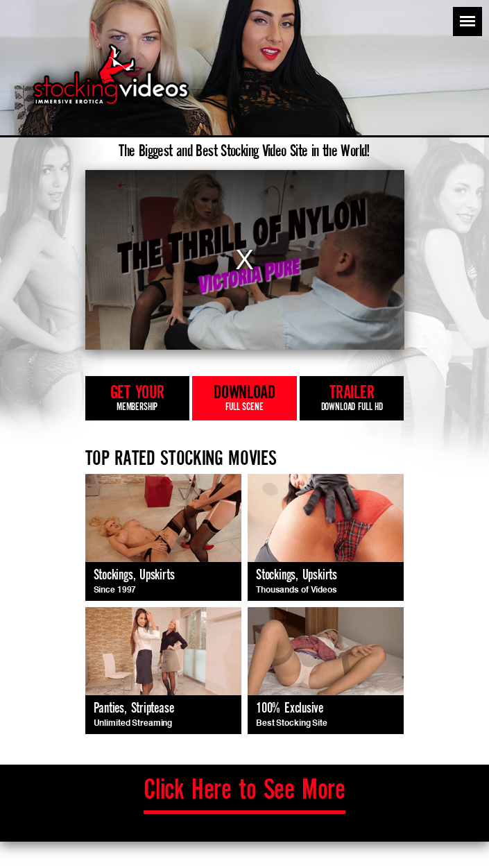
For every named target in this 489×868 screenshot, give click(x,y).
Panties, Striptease (134, 709)
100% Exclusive (290, 709)
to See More (244, 791)
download (244, 399)
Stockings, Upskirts (134, 576)
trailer (352, 399)
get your (137, 399)
